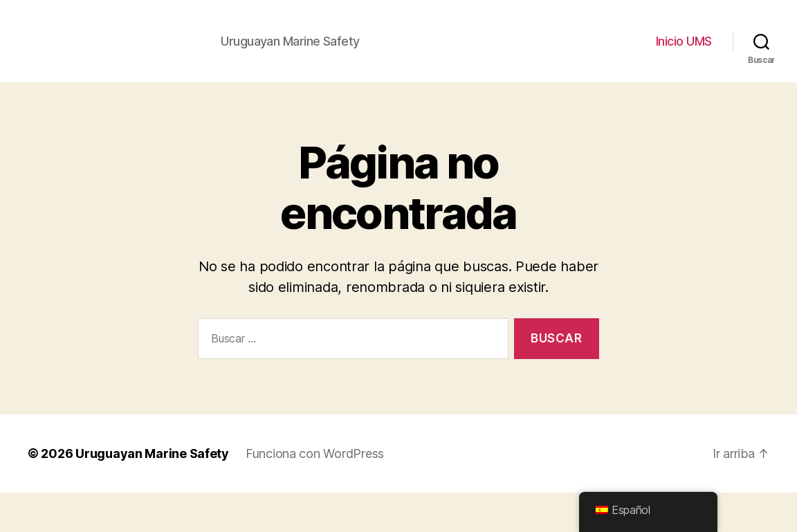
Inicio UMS (684, 61)
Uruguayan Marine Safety (152, 493)
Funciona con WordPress (315, 493)
